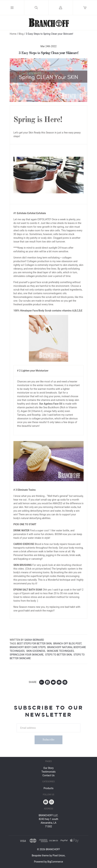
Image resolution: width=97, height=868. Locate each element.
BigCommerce (55, 862)
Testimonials (48, 772)
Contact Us (49, 775)
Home (13, 34)
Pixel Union (59, 855)
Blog (21, 34)
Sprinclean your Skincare (27, 655)
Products (48, 788)
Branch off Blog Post (67, 644)
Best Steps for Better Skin (34, 644)
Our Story (48, 768)
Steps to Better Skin (58, 655)
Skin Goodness (36, 651)
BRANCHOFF (53, 849)
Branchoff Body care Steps (28, 647)
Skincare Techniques (60, 651)
